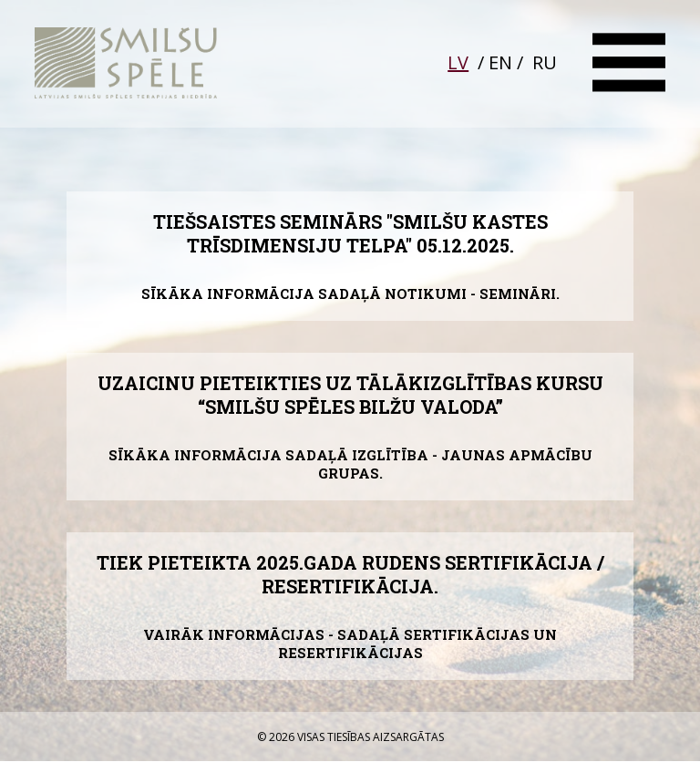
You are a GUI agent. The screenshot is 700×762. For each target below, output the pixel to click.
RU (545, 62)
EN (500, 62)
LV (458, 62)
